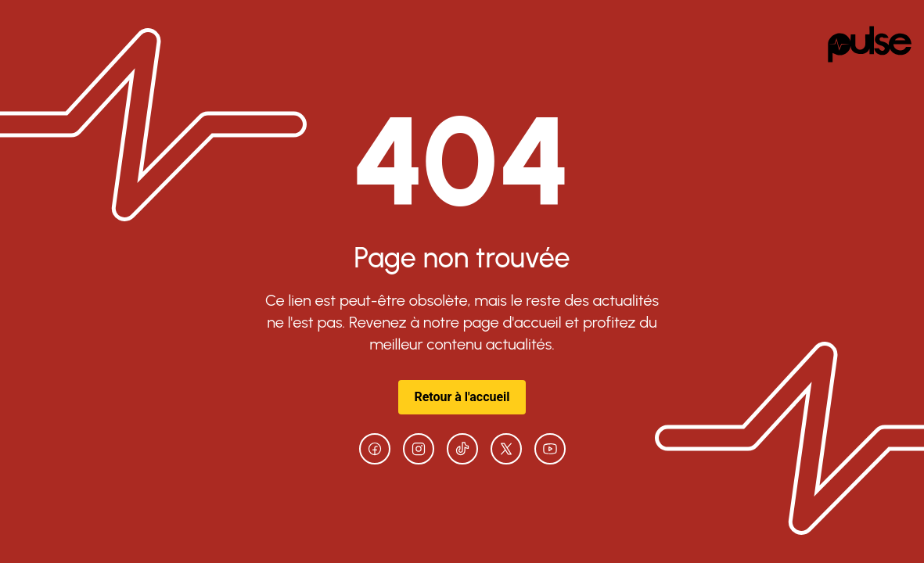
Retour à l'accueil (462, 397)
